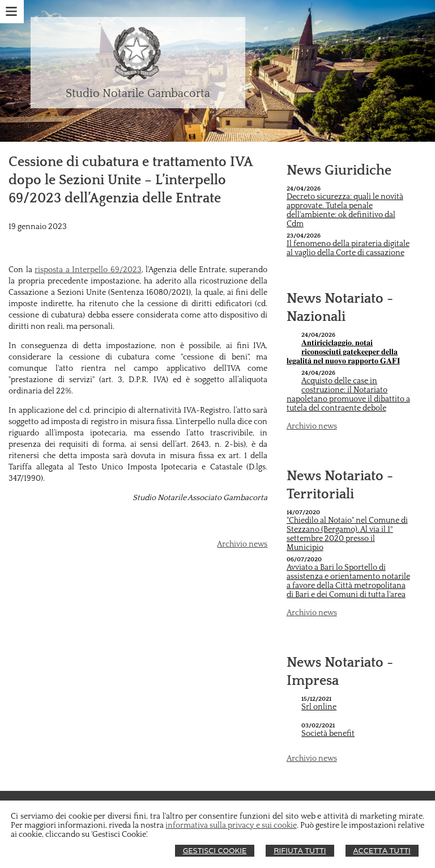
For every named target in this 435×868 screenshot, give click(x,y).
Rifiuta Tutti (300, 851)
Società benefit (328, 734)
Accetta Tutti (382, 851)
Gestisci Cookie (215, 851)
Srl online (319, 707)
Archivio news (242, 544)
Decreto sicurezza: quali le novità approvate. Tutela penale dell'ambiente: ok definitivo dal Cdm (345, 210)
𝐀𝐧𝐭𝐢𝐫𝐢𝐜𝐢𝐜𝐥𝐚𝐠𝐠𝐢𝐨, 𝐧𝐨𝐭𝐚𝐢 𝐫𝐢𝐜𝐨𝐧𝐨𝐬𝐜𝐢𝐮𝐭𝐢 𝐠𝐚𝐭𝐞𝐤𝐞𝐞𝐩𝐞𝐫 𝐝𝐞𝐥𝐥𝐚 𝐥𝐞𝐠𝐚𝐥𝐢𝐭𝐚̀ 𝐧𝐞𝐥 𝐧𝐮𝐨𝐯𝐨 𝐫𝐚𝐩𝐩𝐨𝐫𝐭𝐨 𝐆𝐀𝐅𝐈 (343, 352)
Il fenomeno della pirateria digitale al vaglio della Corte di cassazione (348, 248)
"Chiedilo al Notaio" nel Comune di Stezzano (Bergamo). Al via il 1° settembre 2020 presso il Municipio (347, 534)
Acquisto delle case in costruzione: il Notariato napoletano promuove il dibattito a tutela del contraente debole (348, 395)
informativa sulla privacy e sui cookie (231, 825)
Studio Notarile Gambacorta (138, 94)
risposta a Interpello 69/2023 (88, 270)
